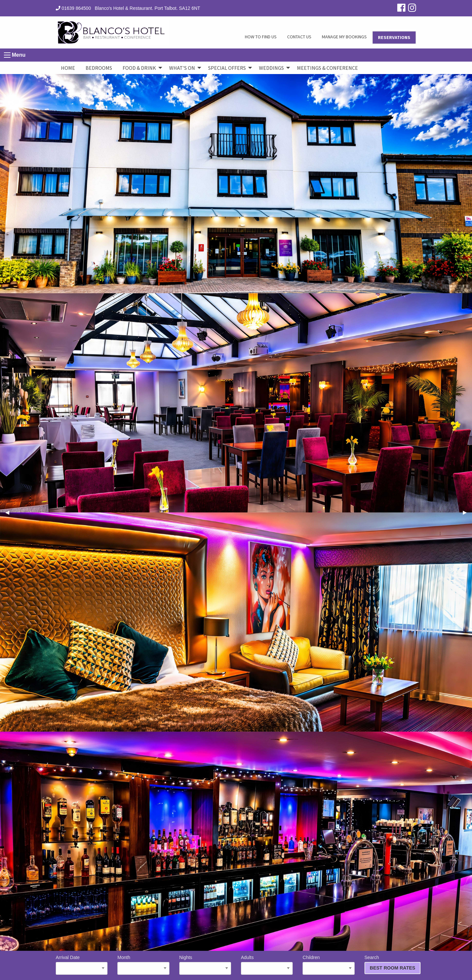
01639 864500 (73, 8)
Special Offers (227, 68)
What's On (182, 68)
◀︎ (10, 512)
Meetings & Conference (327, 68)
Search (390, 964)
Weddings (271, 68)
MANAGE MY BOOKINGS (344, 37)
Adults (267, 965)
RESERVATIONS (394, 37)
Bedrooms (99, 68)
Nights (205, 965)
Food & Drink (139, 68)
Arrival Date (82, 965)
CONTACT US (299, 37)
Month (143, 965)
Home (68, 68)
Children (328, 965)
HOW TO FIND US (261, 37)
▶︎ (467, 512)
